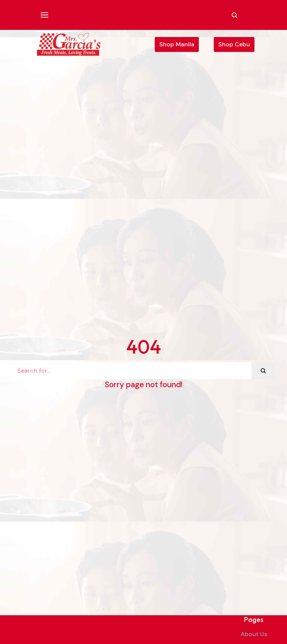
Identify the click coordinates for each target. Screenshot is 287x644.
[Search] (132, 371)
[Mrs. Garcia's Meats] (69, 44)
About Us (254, 634)
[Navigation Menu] (47, 15)
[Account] (246, 15)
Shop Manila (177, 44)
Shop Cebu (234, 44)
